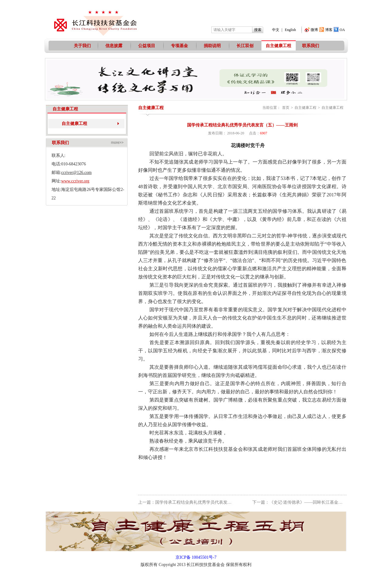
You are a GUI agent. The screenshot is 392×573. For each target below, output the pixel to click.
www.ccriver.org (75, 181)
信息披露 (114, 46)
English (290, 30)
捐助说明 (212, 46)
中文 (276, 30)
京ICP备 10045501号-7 (196, 557)
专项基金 (179, 46)
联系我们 (311, 46)
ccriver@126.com (76, 173)
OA (342, 30)
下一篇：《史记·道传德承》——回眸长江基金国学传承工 (306, 502)
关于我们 (82, 46)
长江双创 (245, 46)
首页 (286, 108)
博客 (329, 30)
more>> (117, 143)
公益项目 (147, 46)
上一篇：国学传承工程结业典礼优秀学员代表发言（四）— (193, 502)
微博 (314, 30)
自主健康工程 (278, 46)
